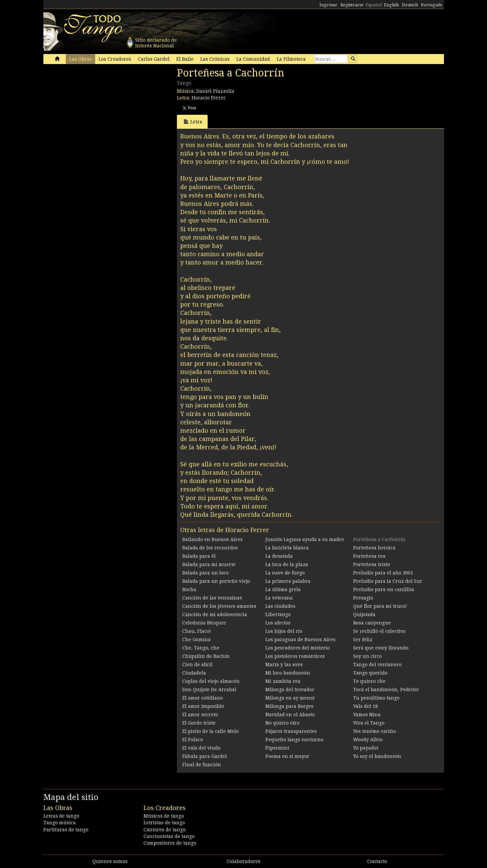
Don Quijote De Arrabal (209, 690)
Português (431, 5)
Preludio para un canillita (384, 589)
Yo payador (366, 748)
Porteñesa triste (372, 564)
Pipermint (277, 748)
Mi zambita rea (283, 681)
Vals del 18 (366, 706)
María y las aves (284, 665)
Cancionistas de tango (169, 836)
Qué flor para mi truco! (380, 606)
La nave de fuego (285, 573)
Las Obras (80, 59)
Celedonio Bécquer (204, 623)
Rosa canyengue (372, 623)
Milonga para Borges (289, 706)
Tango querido (370, 673)
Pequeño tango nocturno (294, 740)
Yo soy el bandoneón (377, 756)
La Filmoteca (291, 59)
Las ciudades (280, 606)
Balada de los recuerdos (210, 548)
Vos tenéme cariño (375, 731)
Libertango (278, 614)
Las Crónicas (215, 59)
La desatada (279, 556)
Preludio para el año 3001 (383, 573)
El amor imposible (203, 706)
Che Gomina (196, 639)
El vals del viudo (201, 748)
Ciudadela (194, 673)
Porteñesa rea (369, 556)
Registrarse (352, 5)
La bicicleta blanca (287, 548)
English (391, 5)
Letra (193, 122)
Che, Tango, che (201, 648)
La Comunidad (253, 59)
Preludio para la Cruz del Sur (388, 581)
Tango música (60, 823)
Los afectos (278, 623)
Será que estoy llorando (381, 648)
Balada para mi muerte (209, 564)
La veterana (279, 598)
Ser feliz (363, 639)
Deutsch (410, 5)
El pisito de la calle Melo (210, 731)
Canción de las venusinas (212, 598)
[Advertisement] (93, 113)
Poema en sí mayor (287, 756)
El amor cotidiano (203, 698)
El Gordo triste (199, 723)
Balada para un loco (205, 573)
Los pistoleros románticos (295, 656)
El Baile (185, 59)
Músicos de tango (164, 816)
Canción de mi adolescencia (215, 614)
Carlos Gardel (154, 59)
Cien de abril (197, 665)
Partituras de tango (66, 830)
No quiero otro (282, 723)
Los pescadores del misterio (298, 648)
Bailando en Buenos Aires (212, 539)
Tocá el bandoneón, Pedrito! (386, 690)
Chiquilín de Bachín (206, 656)
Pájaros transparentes (291, 731)
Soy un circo (368, 656)
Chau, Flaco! (197, 631)
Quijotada (364, 614)
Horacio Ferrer (209, 98)
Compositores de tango (170, 843)
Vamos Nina (367, 715)
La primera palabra (288, 581)
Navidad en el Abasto (290, 715)
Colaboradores (243, 861)
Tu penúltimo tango (376, 698)
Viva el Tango (369, 723)
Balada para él (199, 556)
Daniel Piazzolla (215, 91)
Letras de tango (61, 816)
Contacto (377, 861)
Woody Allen (368, 740)
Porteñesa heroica (374, 548)
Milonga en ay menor (290, 698)
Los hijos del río (284, 631)
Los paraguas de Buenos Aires (300, 639)
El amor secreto (200, 715)
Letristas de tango (164, 823)
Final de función (202, 765)
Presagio (363, 598)
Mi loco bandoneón (288, 673)
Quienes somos (110, 861)
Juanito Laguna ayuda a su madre (305, 539)
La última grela (283, 589)
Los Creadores (115, 59)
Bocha (189, 589)
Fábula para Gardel (205, 756)
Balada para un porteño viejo (216, 581)
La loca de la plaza (287, 564)
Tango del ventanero (377, 665)
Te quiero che (369, 681)
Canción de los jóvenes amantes (219, 606)
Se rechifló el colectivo (379, 631)
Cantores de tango (165, 830)
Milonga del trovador (290, 690)
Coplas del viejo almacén (211, 681)
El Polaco (193, 740)
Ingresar (328, 5)
